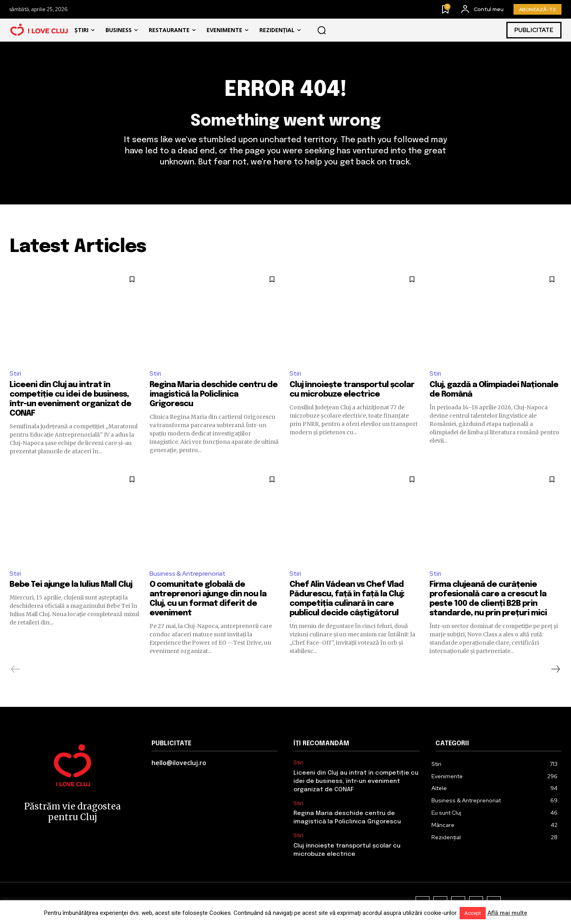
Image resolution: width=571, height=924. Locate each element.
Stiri (15, 373)
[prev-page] (16, 669)
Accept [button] (473, 913)
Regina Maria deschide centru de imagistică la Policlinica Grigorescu (214, 394)
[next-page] (555, 669)
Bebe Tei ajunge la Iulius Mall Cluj (71, 585)
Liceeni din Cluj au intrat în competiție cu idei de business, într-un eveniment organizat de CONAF (356, 781)
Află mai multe (507, 913)
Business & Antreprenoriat (188, 574)
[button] (322, 30)
